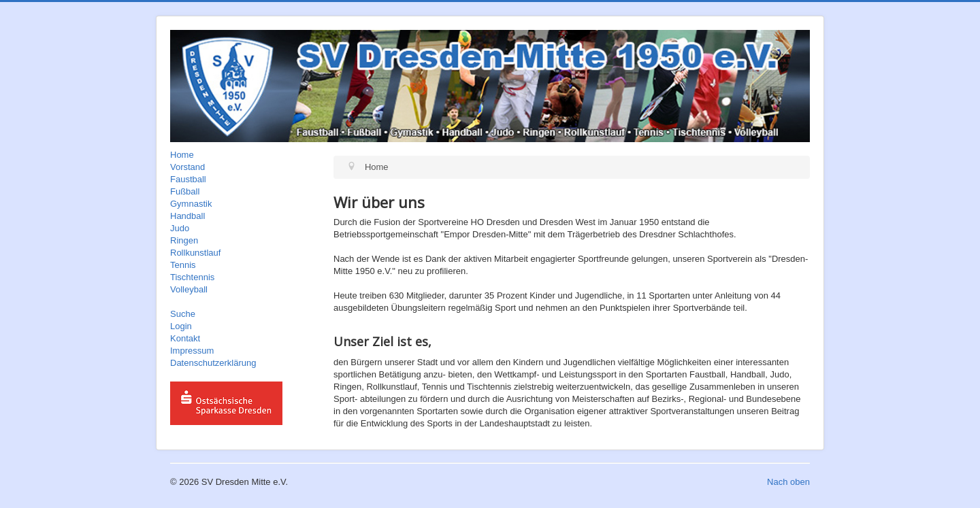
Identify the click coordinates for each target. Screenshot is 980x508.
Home (182, 155)
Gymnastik (191, 204)
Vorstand (187, 167)
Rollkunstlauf (195, 253)
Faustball (188, 179)
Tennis (183, 265)
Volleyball (189, 289)
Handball (187, 216)
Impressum (192, 351)
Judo (180, 228)
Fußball (185, 191)
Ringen (184, 240)
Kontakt (185, 338)
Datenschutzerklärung (213, 363)
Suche (183, 314)
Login (181, 326)
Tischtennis (192, 277)
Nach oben (788, 482)
